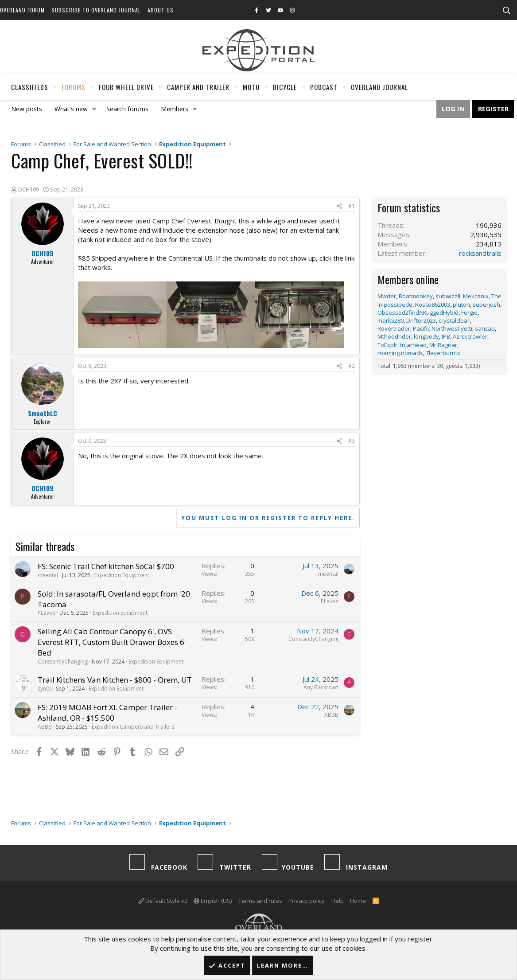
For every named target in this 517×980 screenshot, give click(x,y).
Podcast (324, 87)
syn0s (45, 689)
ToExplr (387, 345)
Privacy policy (307, 901)
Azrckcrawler (470, 336)
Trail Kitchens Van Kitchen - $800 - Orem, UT (115, 680)
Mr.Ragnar (443, 345)
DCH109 (29, 189)
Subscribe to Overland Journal (96, 10)
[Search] (506, 11)
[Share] (339, 206)
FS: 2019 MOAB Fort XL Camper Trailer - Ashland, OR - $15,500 (107, 713)
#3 (352, 441)
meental (48, 575)
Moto (251, 87)
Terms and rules (260, 901)
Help (338, 901)
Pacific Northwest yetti (443, 328)
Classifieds (30, 87)
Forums (74, 87)
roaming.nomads (400, 353)
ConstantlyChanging (63, 662)
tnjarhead (413, 345)
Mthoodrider (394, 336)
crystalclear (454, 320)
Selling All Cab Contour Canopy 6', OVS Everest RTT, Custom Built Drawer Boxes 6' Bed (112, 642)
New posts (27, 109)
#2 (352, 366)
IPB (446, 336)
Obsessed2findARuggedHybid (418, 312)
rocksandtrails (480, 253)
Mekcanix (476, 296)
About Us (161, 10)
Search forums (127, 109)
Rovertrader (394, 328)
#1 (352, 206)
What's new (71, 109)
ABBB (45, 727)
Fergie (469, 312)
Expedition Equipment (122, 575)
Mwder (387, 296)
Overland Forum (22, 10)
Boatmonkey (416, 296)
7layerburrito (443, 353)
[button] (94, 109)
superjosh (486, 305)
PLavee (47, 613)
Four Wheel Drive (126, 87)
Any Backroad (321, 687)
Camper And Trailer (198, 87)
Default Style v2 (163, 901)
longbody (426, 336)
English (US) (213, 901)
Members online (408, 279)
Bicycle (285, 87)
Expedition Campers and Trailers (133, 727)
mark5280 (391, 320)
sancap (485, 328)
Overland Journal (379, 87)
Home (358, 901)
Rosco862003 (433, 305)
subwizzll (448, 296)
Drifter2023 (421, 320)
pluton (461, 305)
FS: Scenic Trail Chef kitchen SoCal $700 (106, 566)
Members (175, 109)
